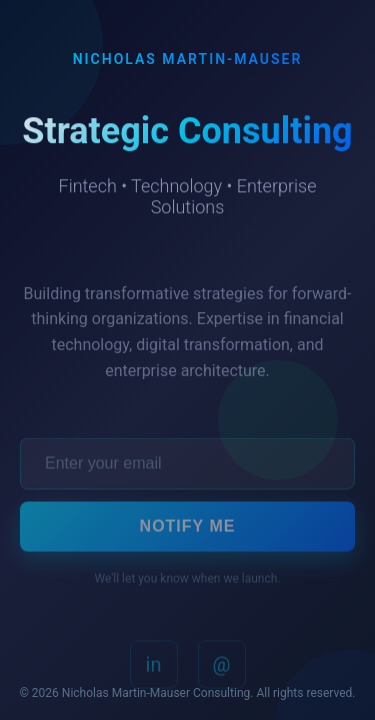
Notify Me (188, 528)
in (154, 667)
